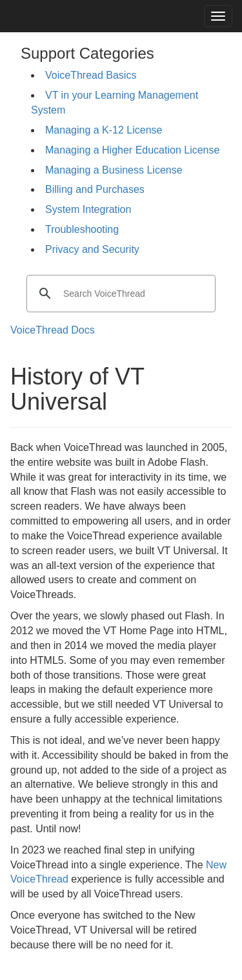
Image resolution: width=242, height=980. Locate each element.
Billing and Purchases (95, 189)
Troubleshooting (82, 229)
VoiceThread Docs (53, 330)
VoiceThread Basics (91, 75)
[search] (119, 294)
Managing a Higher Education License (132, 150)
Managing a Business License (114, 170)
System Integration (88, 209)
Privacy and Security (92, 249)
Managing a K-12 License (104, 130)
